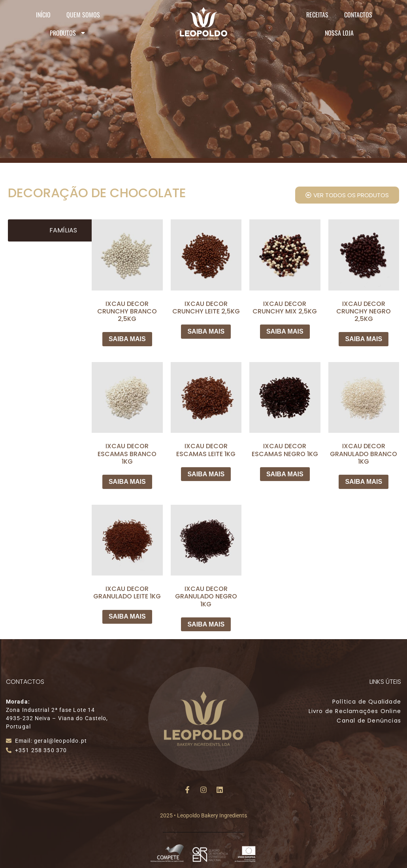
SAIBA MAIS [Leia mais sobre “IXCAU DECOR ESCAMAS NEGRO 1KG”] (285, 474)
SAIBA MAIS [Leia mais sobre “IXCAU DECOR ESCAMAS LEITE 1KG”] (206, 474)
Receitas (317, 15)
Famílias (63, 230)
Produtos (68, 33)
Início (43, 15)
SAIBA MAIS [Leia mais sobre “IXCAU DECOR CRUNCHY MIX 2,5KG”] (285, 331)
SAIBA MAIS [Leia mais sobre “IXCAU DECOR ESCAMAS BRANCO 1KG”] (127, 482)
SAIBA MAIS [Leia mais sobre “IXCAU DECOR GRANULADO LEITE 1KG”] (127, 616)
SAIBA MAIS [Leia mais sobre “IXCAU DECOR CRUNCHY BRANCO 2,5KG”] (127, 339)
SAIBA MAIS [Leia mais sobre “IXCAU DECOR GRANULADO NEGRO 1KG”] (206, 624)
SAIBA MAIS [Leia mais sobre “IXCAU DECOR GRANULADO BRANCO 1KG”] (364, 482)
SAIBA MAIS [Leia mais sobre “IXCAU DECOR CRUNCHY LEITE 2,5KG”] (206, 331)
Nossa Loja (339, 33)
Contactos (358, 15)
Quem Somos (83, 15)
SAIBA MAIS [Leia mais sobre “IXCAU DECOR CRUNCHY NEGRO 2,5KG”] (364, 339)
